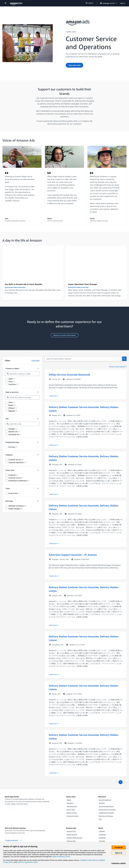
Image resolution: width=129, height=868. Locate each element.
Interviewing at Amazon (107, 810)
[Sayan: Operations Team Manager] (96, 263)
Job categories (72, 806)
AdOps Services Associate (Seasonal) (69, 375)
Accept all (119, 847)
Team (8, 488)
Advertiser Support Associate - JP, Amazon (73, 555)
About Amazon (72, 834)
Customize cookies (119, 863)
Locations (70, 803)
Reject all (119, 853)
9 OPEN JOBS (71, 32)
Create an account (13, 840)
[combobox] (22, 374)
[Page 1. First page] (121, 782)
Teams (69, 800)
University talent (73, 816)
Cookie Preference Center (61, 857)
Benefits (102, 803)
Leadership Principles (106, 813)
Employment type (12, 442)
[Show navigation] (5, 3)
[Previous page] (117, 782)
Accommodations (105, 800)
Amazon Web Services (74, 838)
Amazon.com (71, 831)
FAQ (100, 819)
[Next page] (125, 782)
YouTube (102, 841)
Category (9, 455)
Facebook (102, 838)
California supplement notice (27, 862)
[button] (86, 384)
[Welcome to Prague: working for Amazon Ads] (33, 263)
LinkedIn (102, 831)
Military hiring (72, 813)
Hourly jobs (71, 810)
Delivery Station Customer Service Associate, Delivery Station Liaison (84, 409)
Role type (9, 501)
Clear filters (36, 360)
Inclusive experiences (106, 806)
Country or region (12, 368)
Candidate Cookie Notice (88, 860)
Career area (10, 470)
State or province (12, 392)
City (7, 419)
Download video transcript (15, 287)
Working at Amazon (106, 816)
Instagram (102, 834)
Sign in (123, 3)
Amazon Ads (71, 841)
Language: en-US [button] (109, 3)
